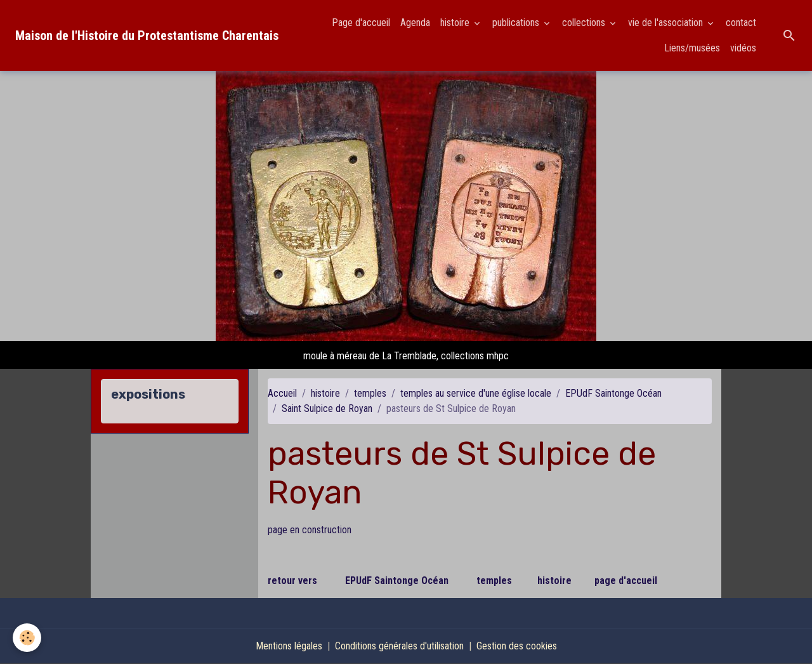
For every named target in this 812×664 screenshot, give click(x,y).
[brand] (147, 36)
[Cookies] (27, 638)
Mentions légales (289, 646)
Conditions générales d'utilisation (399, 646)
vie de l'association (667, 23)
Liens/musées (692, 48)
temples (370, 393)
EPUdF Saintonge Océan (613, 393)
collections (585, 23)
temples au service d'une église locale (476, 393)
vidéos (743, 48)
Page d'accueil (361, 23)
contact (741, 23)
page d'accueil (626, 581)
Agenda (415, 23)
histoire (456, 23)
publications (517, 23)
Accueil (282, 393)
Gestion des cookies (517, 646)
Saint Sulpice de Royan (327, 408)
